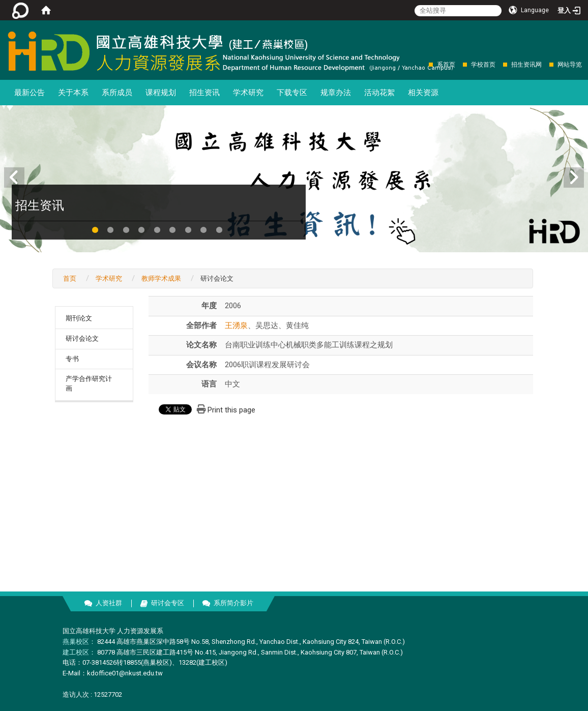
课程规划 (161, 93)
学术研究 (248, 93)
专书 (72, 359)
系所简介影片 (233, 603)
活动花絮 (379, 93)
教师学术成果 (161, 278)
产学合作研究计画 (89, 383)
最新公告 (30, 93)
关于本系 (73, 93)
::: (423, 64)
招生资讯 (204, 93)
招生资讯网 (526, 65)
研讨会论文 (82, 338)
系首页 (446, 65)
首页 (70, 278)
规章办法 (336, 93)
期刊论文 (79, 318)
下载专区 (292, 93)
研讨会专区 (168, 603)
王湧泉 (236, 325)
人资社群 (109, 603)
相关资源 (423, 93)
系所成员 (117, 93)
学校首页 (483, 65)
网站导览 (570, 65)
